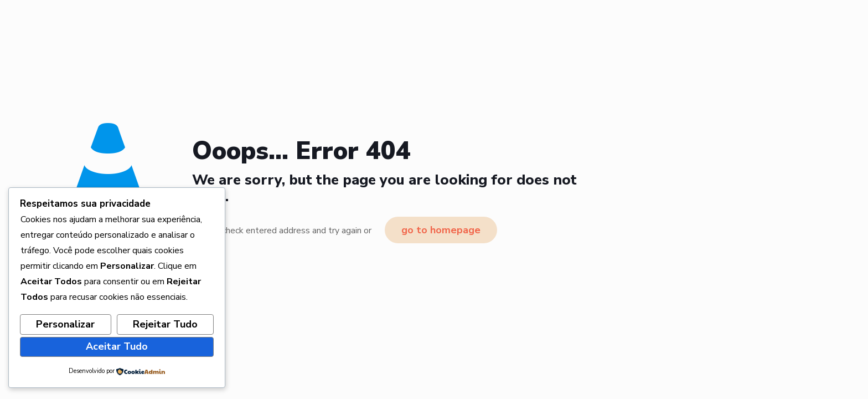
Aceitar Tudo (117, 346)
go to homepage (441, 230)
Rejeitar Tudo (165, 324)
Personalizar (65, 324)
